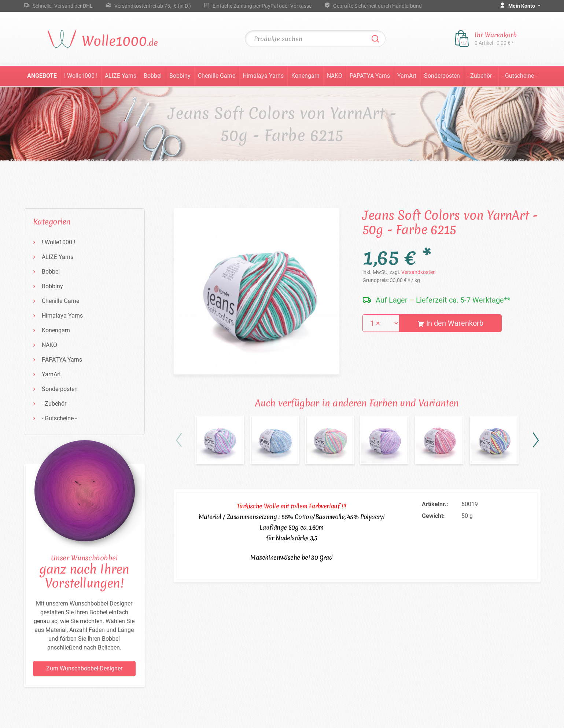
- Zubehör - (481, 76)
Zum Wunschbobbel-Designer (84, 668)
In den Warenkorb (451, 323)
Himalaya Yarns (263, 76)
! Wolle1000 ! (81, 76)
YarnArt (407, 76)
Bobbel (153, 76)
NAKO (335, 76)
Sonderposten (442, 76)
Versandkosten (419, 272)
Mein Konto (522, 6)
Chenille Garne (217, 76)
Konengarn (305, 76)
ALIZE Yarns (121, 76)
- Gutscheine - (519, 76)
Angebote (42, 76)
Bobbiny (180, 76)
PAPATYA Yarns (370, 76)
